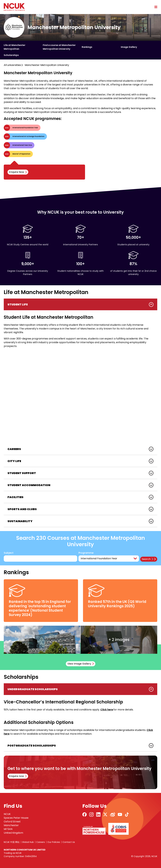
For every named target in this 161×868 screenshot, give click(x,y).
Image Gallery (129, 47)
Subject (9, 553)
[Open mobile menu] (155, 7)
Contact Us (69, 842)
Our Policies (54, 842)
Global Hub (28, 842)
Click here (107, 710)
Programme (86, 553)
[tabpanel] (80, 371)
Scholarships (11, 55)
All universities (12, 65)
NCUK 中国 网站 (12, 842)
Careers (41, 842)
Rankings (87, 47)
